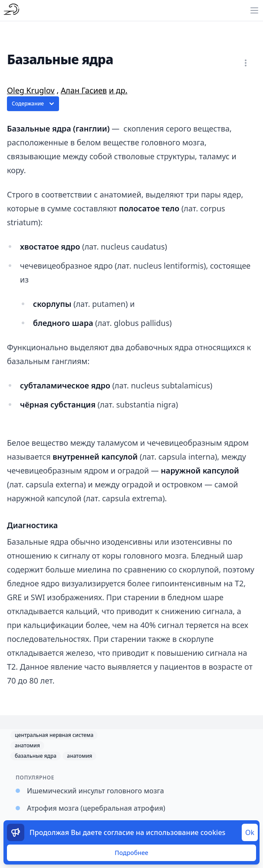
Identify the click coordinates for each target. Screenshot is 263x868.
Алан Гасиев (84, 90)
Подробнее (131, 853)
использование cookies (186, 832)
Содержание (34, 104)
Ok (250, 832)
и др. (118, 90)
